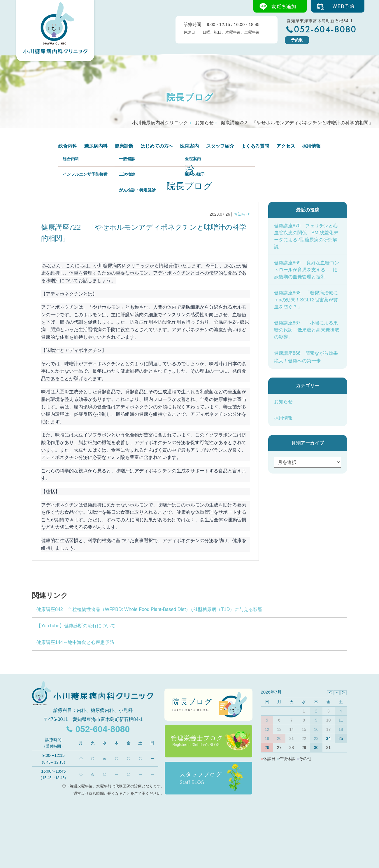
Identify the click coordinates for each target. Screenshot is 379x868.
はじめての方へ (157, 146)
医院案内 (189, 146)
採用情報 (311, 146)
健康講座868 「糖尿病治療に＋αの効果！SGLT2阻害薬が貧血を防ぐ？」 (306, 300)
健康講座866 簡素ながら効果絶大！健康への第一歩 (306, 357)
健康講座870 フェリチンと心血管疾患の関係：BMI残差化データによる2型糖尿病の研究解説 (306, 236)
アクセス (286, 146)
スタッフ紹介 (220, 146)
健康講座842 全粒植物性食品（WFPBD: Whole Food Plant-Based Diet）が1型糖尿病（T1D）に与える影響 (149, 609)
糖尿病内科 (96, 146)
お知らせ (242, 214)
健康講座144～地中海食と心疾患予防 (75, 642)
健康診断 (124, 146)
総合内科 (68, 146)
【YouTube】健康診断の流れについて (78, 626)
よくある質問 (255, 146)
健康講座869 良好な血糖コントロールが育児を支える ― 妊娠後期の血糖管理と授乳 (307, 270)
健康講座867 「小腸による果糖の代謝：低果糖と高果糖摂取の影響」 (307, 330)
